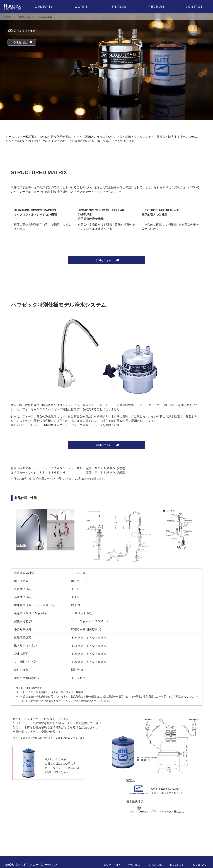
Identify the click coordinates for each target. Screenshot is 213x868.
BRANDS (119, 7)
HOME (8, 17)
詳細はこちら (104, 260)
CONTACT (194, 7)
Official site (20, 43)
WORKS (81, 7)
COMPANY (44, 7)
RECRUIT (157, 7)
